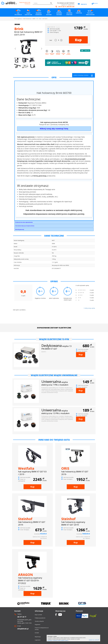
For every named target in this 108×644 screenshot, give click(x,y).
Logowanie (38, 640)
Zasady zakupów (39, 621)
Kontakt (37, 633)
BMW (34, 19)
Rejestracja (38, 637)
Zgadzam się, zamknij (94, 640)
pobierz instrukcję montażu (83, 75)
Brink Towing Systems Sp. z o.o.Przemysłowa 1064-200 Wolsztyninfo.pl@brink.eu (54, 223)
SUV (40, 19)
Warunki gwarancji (20, 229)
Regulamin (38, 624)
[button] (15, 49)
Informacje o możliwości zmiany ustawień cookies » (58, 640)
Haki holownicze (27, 19)
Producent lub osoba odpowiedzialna (24, 222)
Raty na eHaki (38, 615)
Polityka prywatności (40, 618)
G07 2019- (45, 19)
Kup (78, 40)
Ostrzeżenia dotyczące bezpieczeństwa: (25, 226)
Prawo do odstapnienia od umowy (42, 629)
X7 (37, 19)
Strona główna (18, 19)
